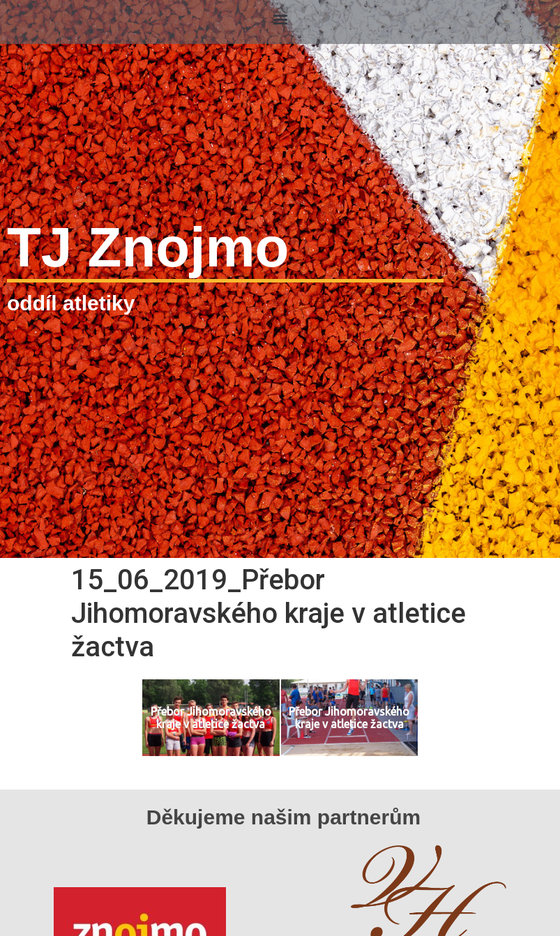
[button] (280, 18)
